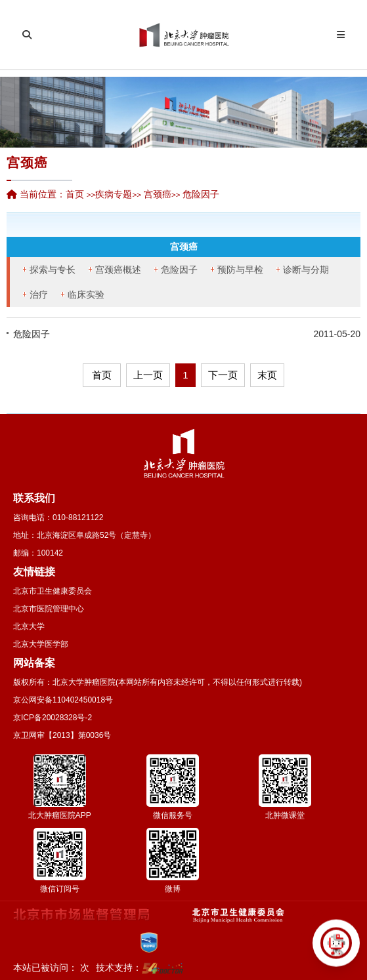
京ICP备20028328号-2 (53, 718)
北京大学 (29, 626)
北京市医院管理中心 (49, 609)
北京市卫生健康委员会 (53, 591)
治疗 (39, 295)
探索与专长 (53, 270)
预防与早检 (240, 270)
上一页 (148, 375)
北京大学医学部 (41, 644)
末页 (267, 375)
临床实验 (86, 295)
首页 (75, 194)
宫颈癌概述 (118, 270)
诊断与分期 (306, 270)
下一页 (223, 375)
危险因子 (179, 270)
